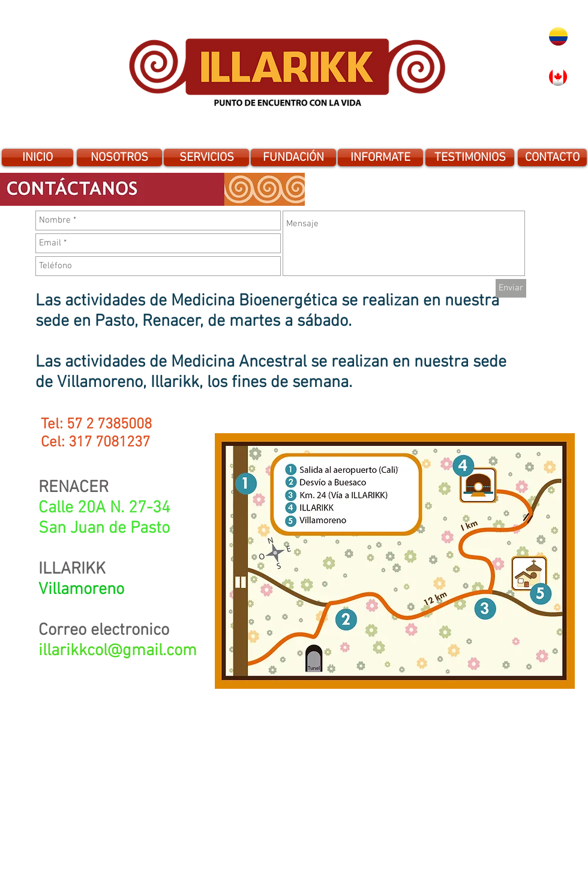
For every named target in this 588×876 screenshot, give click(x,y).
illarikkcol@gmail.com (118, 651)
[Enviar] (511, 288)
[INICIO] (37, 157)
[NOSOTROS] (119, 157)
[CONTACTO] (552, 157)
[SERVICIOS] (206, 157)
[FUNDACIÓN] (293, 157)
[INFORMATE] (380, 157)
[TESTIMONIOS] (470, 157)
